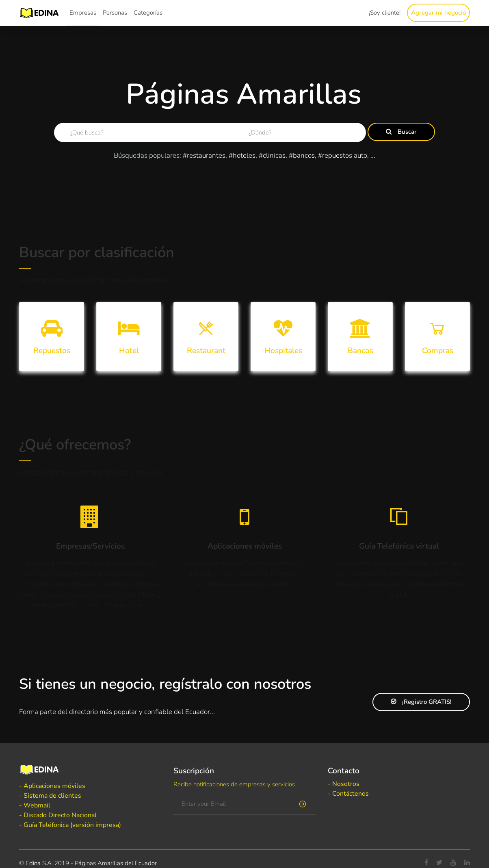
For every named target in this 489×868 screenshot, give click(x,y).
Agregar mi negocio (438, 13)
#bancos (302, 155)
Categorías (148, 13)
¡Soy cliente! (385, 13)
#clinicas (272, 155)
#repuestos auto (343, 155)
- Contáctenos (348, 794)
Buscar (401, 132)
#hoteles (242, 155)
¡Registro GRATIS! (421, 702)
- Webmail (35, 805)
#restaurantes (204, 155)
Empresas (83, 13)
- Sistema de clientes (50, 796)
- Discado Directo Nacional (58, 815)
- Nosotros (344, 784)
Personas (115, 13)
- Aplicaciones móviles (52, 786)
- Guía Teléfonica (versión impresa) (70, 825)
